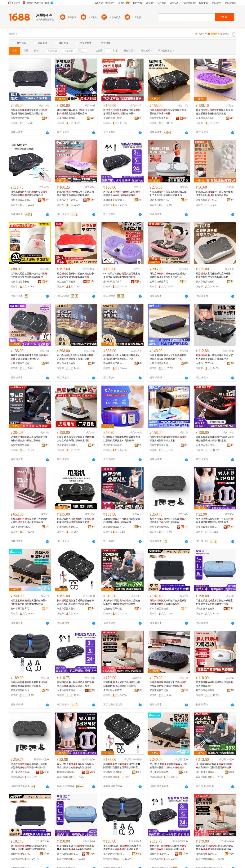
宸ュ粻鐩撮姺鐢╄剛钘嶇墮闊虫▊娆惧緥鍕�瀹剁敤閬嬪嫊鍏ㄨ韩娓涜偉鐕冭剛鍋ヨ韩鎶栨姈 (75, 848)
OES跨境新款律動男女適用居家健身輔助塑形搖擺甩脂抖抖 (122, 275)
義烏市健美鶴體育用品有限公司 (160, 527)
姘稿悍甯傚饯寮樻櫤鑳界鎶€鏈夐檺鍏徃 (21, 854)
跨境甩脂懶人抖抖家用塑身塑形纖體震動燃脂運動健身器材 (29, 194)
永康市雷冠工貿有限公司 (68, 609)
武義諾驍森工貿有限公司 (160, 690)
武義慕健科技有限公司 (207, 609)
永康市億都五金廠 (205, 118)
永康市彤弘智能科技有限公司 (160, 609)
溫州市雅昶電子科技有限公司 (207, 200)
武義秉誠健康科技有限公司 (68, 445)
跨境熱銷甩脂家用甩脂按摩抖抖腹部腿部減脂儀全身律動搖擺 (29, 684)
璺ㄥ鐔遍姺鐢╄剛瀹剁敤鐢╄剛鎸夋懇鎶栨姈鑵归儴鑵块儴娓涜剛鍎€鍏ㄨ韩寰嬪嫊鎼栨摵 (122, 848)
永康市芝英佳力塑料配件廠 (160, 118)
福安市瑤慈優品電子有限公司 (207, 690)
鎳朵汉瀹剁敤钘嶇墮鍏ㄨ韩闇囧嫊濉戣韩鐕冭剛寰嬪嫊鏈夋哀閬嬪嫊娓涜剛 (29, 848)
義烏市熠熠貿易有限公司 (114, 527)
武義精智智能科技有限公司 (21, 690)
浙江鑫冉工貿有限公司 (68, 282)
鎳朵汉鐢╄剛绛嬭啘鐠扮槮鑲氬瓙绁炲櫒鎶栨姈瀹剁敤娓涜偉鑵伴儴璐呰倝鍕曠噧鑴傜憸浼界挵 (75, 766)
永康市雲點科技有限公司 (21, 118)
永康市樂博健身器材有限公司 (160, 445)
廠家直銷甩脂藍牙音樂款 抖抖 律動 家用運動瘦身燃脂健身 (30, 357)
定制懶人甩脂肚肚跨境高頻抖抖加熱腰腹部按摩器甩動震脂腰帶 (29, 275)
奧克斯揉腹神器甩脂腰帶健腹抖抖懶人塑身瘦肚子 (214, 684)
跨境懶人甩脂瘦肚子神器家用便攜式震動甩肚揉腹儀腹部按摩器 (214, 194)
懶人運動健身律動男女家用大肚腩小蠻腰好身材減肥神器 (214, 357)
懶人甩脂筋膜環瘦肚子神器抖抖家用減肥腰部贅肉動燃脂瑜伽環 (214, 521)
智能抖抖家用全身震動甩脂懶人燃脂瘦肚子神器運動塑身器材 (168, 521)
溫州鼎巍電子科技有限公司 (207, 527)
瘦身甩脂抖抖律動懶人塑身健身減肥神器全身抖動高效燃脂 (214, 112)
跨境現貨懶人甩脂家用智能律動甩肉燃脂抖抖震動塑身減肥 (75, 521)
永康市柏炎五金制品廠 (114, 200)
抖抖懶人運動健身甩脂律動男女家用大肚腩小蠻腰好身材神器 (122, 357)
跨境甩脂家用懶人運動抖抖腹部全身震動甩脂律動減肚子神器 (168, 357)
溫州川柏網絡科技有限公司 (160, 200)
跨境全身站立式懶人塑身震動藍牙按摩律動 (168, 112)
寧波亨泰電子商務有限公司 (114, 363)
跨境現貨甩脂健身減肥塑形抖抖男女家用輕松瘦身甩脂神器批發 (29, 112)
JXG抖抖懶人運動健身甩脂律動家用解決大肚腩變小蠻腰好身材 (75, 357)
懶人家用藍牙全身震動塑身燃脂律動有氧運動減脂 (168, 602)
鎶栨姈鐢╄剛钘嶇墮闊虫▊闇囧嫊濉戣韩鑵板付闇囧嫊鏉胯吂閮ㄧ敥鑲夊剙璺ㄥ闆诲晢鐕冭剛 (122, 766)
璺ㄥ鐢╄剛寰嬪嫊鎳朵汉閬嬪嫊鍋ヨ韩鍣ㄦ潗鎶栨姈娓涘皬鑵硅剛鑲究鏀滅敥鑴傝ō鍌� (168, 766)
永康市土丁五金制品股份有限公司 (207, 363)
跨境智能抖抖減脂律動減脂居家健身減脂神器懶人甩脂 (168, 439)
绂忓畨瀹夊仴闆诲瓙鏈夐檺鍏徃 (207, 772)
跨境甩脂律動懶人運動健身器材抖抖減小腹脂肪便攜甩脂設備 (29, 602)
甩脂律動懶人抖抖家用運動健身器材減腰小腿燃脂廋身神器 (122, 521)
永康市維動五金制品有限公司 (68, 527)
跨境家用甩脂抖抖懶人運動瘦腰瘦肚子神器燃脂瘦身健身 (122, 194)
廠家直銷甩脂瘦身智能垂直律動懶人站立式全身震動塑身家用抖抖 (75, 439)
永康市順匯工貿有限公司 (21, 363)
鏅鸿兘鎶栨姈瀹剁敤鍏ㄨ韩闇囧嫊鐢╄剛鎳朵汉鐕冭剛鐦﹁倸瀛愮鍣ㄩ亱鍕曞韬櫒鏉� (29, 766)
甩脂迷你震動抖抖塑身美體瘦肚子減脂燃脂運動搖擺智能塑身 (75, 275)
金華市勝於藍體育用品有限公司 (114, 690)
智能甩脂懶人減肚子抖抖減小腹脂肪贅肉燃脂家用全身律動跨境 (122, 684)
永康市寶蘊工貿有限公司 (21, 200)
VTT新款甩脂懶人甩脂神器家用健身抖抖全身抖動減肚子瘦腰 (29, 439)
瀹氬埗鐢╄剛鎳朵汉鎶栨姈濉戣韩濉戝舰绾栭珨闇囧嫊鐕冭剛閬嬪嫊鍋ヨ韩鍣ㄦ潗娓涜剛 (168, 848)
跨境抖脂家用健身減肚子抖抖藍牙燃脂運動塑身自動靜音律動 (168, 684)
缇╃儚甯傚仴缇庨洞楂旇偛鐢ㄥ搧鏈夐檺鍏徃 (21, 772)
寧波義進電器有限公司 (68, 363)
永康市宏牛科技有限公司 (207, 445)
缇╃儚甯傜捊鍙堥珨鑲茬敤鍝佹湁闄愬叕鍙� (160, 772)
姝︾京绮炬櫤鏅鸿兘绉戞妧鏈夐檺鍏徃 (114, 854)
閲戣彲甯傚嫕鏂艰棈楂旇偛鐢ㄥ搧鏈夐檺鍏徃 (207, 854)
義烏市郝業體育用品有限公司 (207, 282)
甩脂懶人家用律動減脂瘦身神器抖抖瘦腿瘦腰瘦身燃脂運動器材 (214, 275)
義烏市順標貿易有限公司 (21, 445)
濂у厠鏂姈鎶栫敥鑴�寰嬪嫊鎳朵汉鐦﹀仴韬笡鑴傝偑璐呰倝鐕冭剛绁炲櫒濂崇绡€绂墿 (215, 766)
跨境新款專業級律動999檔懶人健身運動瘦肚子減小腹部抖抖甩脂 (215, 439)
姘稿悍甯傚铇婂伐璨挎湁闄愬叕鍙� (160, 854)
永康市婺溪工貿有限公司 (114, 118)
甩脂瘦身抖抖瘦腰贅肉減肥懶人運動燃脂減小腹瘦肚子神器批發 (168, 275)
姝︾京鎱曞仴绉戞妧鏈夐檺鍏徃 (68, 854)
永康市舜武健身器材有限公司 (68, 118)
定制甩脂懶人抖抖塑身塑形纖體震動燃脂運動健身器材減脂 (75, 684)
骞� (46, 772)
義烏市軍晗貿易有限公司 (114, 445)
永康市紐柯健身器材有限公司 (160, 363)
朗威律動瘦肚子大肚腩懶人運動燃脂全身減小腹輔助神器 (29, 521)
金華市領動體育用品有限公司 (160, 282)
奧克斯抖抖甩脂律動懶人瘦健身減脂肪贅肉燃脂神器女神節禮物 (122, 602)
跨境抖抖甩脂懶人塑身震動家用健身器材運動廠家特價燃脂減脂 (75, 194)
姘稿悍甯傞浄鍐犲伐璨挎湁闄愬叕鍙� (114, 772)
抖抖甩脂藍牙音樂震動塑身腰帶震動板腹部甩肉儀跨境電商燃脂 (75, 602)
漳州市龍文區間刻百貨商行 (21, 527)
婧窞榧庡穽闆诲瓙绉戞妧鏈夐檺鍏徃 (68, 772)
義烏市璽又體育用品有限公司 (21, 609)
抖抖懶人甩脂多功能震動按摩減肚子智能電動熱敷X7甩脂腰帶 (122, 439)
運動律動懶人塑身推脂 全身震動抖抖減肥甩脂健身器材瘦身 (76, 112)
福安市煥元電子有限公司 (21, 282)
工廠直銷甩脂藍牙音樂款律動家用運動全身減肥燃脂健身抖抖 (214, 602)
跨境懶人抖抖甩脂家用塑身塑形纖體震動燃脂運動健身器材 (122, 112)
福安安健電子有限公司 (114, 609)
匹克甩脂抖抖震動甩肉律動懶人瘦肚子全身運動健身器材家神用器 (168, 194)
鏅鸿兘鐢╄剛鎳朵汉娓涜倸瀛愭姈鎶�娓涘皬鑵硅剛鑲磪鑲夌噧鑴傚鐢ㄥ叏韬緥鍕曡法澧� (215, 848)
